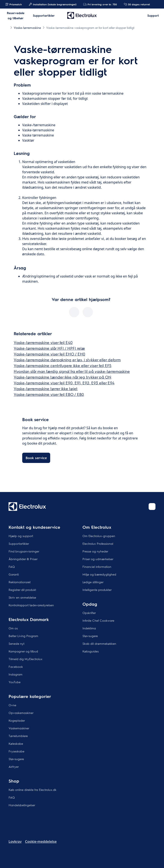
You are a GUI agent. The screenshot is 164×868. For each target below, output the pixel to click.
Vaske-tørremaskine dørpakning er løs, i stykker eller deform (67, 360)
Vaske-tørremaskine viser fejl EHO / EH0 (49, 354)
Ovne (12, 705)
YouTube (15, 682)
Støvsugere (90, 636)
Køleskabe (16, 743)
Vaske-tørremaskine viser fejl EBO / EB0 (49, 394)
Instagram (15, 674)
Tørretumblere (18, 736)
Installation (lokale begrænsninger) (53, 4)
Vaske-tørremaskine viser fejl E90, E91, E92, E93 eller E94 (64, 383)
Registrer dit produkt (22, 590)
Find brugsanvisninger (24, 551)
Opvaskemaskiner (21, 713)
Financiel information (97, 567)
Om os (13, 628)
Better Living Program (23, 636)
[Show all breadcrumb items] (7, 27)
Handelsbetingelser (22, 805)
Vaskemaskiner (19, 728)
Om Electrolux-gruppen (99, 536)
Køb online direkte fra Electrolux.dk (32, 790)
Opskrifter (89, 613)
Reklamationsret (20, 582)
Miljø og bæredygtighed (99, 574)
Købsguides (91, 651)
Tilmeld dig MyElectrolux (26, 659)
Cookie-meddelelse (41, 842)
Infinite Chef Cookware (98, 620)
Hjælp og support (21, 536)
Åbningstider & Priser (23, 559)
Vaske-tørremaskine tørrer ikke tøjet (46, 388)
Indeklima (89, 628)
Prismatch (13, 4)
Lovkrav (15, 842)
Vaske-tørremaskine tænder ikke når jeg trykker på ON (62, 377)
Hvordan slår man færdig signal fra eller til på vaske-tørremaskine (72, 371)
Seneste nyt (16, 643)
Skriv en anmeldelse (22, 597)
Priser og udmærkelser (98, 559)
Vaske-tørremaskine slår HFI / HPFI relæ (49, 348)
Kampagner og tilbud (23, 651)
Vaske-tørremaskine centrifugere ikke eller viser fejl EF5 (63, 365)
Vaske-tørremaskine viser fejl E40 (43, 342)
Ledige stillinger (93, 582)
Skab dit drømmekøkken (99, 643)
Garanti (14, 574)
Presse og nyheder (95, 551)
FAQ (12, 567)
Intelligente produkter (97, 590)
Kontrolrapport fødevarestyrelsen (31, 605)
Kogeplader (17, 720)
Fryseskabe (16, 751)
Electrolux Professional (98, 543)
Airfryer (14, 767)
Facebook (16, 667)
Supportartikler (19, 543)
